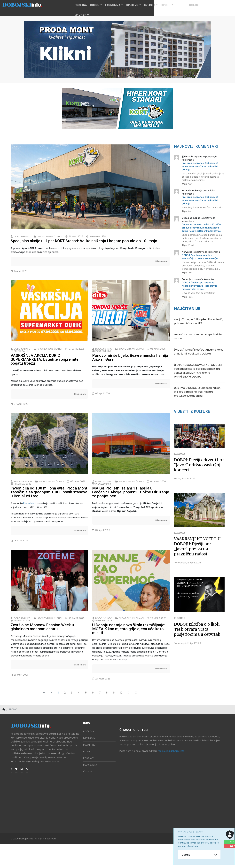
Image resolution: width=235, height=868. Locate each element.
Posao (87, 775)
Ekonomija (121, 5)
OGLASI (202, 5)
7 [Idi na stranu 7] (100, 716)
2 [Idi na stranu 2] (65, 716)
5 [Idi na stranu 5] (86, 716)
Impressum (89, 762)
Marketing (89, 768)
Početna (89, 5)
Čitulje (87, 795)
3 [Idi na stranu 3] (72, 716)
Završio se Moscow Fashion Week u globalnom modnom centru (42, 651)
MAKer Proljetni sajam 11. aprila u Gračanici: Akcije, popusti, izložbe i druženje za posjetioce (131, 508)
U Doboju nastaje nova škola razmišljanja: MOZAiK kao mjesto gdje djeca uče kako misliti (129, 653)
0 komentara (161, 261)
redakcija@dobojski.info (171, 775)
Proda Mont (30, 519)
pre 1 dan (187, 273)
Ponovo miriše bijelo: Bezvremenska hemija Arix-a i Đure (130, 365)
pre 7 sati (187, 184)
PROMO (189, 5)
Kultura (158, 5)
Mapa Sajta (90, 789)
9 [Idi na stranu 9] (114, 716)
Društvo (141, 5)
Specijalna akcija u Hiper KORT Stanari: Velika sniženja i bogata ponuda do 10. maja (84, 241)
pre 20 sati (188, 245)
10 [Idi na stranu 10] (121, 716)
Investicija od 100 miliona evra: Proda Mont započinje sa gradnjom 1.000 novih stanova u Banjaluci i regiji (49, 508)
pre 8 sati (187, 211)
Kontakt (88, 782)
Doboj (103, 5)
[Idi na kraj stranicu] (136, 716)
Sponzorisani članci (50, 237)
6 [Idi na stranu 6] (93, 716)
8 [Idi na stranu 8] (107, 716)
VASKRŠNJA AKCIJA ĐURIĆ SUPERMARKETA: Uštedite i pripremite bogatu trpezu (45, 367)
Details (186, 855)
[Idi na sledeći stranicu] (129, 716)
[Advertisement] (45, 819)
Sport (174, 5)
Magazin (89, 15)
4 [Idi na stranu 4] (79, 716)
